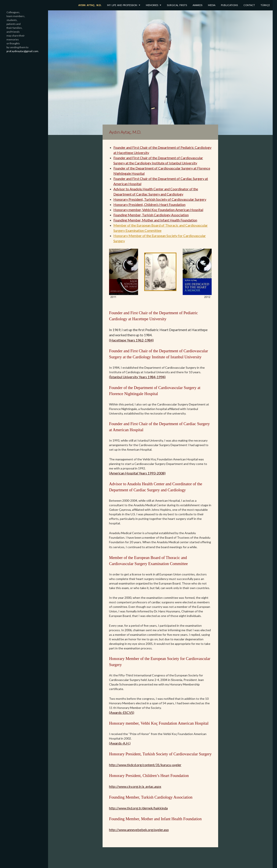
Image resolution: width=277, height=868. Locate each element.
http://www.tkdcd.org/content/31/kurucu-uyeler (145, 765)
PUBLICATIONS (229, 5)
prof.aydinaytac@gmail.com (22, 51)
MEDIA (212, 5)
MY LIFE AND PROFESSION (122, 5)
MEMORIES (152, 5)
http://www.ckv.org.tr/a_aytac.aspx (135, 786)
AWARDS (197, 5)
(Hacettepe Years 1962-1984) (131, 340)
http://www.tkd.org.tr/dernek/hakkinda (138, 808)
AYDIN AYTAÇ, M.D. (90, 5)
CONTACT (249, 5)
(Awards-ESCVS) (122, 712)
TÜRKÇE (265, 5)
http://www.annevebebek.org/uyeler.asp (139, 830)
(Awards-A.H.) (120, 743)
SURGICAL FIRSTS (177, 5)
